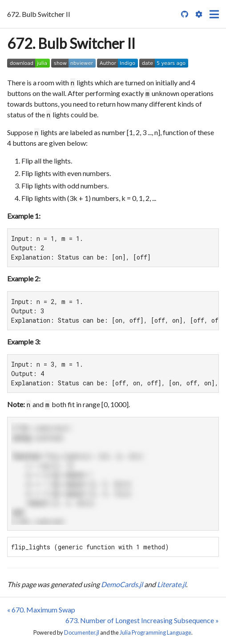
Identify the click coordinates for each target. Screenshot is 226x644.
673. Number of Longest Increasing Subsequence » (142, 620)
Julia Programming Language (155, 632)
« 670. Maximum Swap (41, 610)
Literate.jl (172, 584)
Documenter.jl (82, 632)
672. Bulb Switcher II (71, 43)
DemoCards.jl (122, 584)
